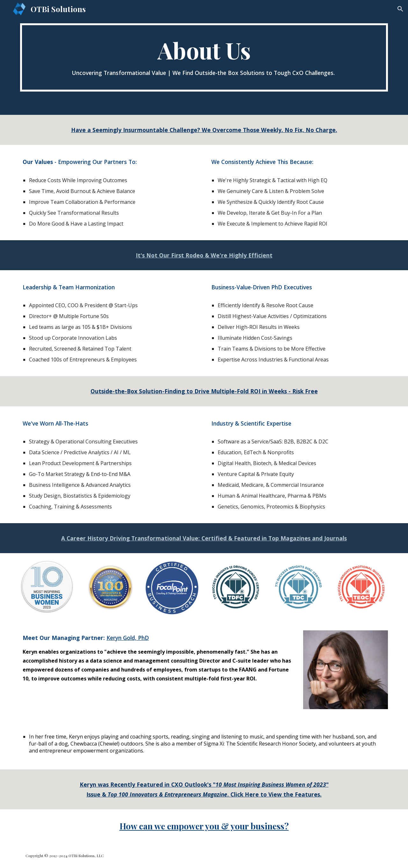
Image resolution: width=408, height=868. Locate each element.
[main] (204, 57)
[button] (400, 9)
